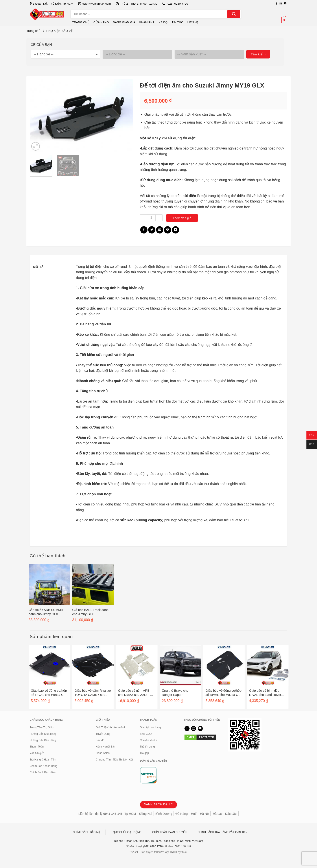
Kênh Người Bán (106, 747)
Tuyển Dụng (103, 734)
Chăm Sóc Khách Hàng (43, 766)
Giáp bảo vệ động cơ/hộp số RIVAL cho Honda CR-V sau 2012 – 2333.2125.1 (49, 693)
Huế (194, 814)
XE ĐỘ (163, 22)
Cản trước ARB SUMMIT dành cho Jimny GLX (46, 612)
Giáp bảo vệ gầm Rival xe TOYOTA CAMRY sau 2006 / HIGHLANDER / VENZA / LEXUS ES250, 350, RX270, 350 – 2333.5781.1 (93, 693)
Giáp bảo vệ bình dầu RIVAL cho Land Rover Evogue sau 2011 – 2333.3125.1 (265, 693)
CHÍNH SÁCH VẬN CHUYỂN (170, 832)
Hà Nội (205, 814)
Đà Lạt (217, 814)
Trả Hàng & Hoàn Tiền (43, 760)
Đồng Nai (146, 814)
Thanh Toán (37, 747)
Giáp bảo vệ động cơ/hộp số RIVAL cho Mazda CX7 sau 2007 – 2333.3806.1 (224, 693)
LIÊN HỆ (193, 22)
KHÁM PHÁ (147, 22)
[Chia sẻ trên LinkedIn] (176, 230)
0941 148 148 (183, 846)
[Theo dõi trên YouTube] (285, 4)
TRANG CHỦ (81, 22)
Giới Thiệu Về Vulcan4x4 (110, 728)
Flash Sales (103, 753)
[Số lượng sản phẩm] (151, 218)
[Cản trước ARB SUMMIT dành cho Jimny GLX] (49, 585)
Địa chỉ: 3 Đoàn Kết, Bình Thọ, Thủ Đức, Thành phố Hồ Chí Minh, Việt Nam (158, 841)
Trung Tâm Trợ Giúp (42, 728)
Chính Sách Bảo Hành (43, 772)
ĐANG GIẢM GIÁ (124, 22)
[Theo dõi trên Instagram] (281, 4)
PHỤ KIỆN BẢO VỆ (60, 31)
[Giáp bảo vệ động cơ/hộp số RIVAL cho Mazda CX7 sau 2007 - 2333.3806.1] (224, 665)
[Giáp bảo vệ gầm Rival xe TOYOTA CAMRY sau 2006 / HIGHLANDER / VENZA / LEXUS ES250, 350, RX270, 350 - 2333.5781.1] (93, 665)
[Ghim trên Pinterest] (168, 230)
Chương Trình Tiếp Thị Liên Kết (114, 760)
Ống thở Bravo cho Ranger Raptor (175, 693)
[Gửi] (234, 14)
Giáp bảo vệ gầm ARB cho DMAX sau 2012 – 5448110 (134, 693)
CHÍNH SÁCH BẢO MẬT (87, 832)
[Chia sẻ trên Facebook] (144, 230)
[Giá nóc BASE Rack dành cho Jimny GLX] (93, 585)
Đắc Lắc (231, 814)
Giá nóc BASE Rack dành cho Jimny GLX (90, 612)
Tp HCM (130, 814)
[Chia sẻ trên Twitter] (152, 230)
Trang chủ (33, 31)
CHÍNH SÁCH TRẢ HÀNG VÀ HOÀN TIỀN (222, 832)
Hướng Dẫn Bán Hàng (43, 740)
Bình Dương (164, 814)
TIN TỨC (178, 22)
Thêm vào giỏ (182, 218)
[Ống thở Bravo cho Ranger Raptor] (180, 665)
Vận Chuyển (37, 753)
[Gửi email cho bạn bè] (160, 230)
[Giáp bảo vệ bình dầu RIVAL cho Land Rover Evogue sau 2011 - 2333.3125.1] (268, 665)
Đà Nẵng (182, 814)
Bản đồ (100, 740)
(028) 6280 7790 (153, 846)
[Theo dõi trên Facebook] (277, 4)
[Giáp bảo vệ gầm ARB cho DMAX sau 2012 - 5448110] (137, 665)
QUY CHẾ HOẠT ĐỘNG (127, 832)
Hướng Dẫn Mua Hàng (43, 734)
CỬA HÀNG (101, 22)
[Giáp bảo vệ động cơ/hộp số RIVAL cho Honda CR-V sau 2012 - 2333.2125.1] (49, 665)
